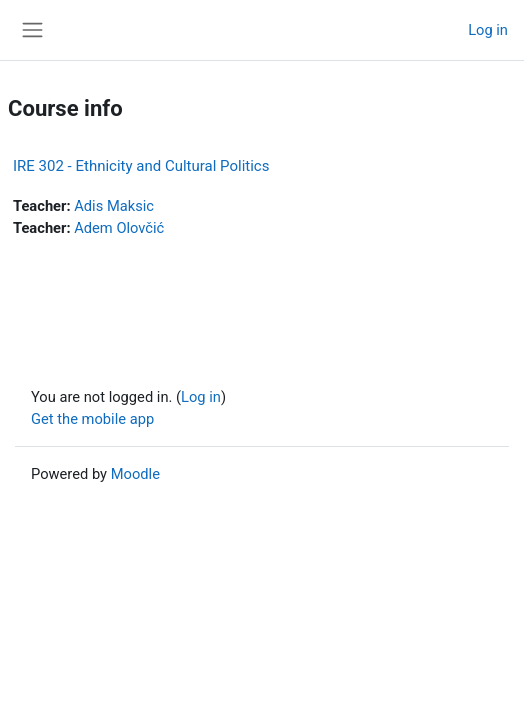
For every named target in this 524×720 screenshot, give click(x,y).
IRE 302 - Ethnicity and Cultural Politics (141, 166)
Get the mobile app (92, 419)
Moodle (135, 474)
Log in (488, 30)
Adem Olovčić (119, 228)
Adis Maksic (114, 206)
